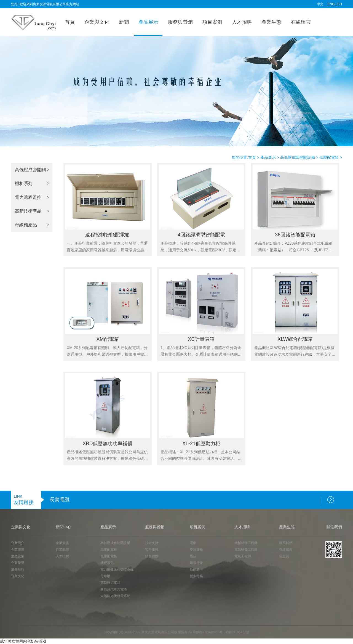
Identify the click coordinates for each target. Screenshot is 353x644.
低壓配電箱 (329, 157)
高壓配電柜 (109, 550)
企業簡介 (18, 543)
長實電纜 (60, 500)
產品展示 (148, 22)
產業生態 (271, 22)
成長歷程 (18, 569)
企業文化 (18, 576)
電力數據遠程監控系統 (117, 569)
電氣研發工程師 (246, 550)
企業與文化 (97, 22)
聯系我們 (286, 543)
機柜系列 (107, 563)
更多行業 (196, 576)
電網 (193, 543)
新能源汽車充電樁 (114, 589)
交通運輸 (196, 550)
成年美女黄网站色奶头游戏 (23, 641)
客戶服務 (152, 550)
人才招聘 (242, 22)
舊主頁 (284, 556)
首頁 (70, 22)
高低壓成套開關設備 (298, 157)
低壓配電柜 (109, 556)
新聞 (124, 22)
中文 (320, 4)
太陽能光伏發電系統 (115, 596)
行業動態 (62, 550)
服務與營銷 (180, 22)
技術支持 (152, 543)
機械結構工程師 (246, 543)
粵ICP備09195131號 (234, 632)
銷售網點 (152, 556)
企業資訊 (62, 543)
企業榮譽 (18, 563)
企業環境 (18, 550)
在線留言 (301, 22)
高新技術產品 (110, 583)
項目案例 (212, 22)
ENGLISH (335, 4)
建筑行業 (196, 563)
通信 (193, 556)
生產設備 (18, 556)
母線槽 (105, 576)
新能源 (195, 569)
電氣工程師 (243, 556)
